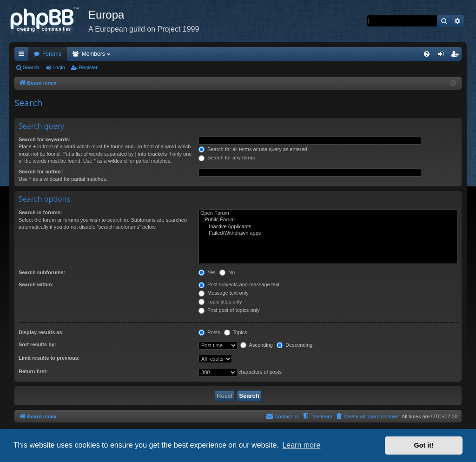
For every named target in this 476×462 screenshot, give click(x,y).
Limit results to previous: (49, 358)
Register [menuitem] (457, 56)
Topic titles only (220, 302)
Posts (209, 332)
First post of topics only (229, 310)
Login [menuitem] (443, 56)
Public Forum (328, 220)
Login (59, 67)
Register (88, 67)
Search (31, 67)
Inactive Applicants (328, 227)
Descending (294, 345)
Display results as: (41, 332)
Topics (236, 332)
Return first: (33, 371)
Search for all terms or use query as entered (253, 149)
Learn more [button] (301, 445)
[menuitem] (427, 54)
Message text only (224, 293)
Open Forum (328, 213)
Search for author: (41, 172)
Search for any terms (227, 158)
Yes (207, 272)
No (227, 272)
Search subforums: (42, 272)
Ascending (257, 345)
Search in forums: (40, 212)
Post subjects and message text (239, 284)
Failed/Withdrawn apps (328, 233)
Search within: (36, 284)
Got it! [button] (424, 445)
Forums (52, 54)
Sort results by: (37, 344)
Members (93, 54)
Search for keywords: (45, 139)
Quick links (23, 56)
